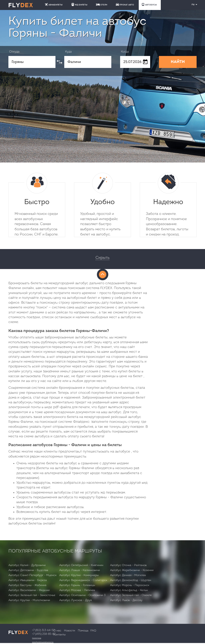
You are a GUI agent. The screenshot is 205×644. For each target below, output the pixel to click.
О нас (57, 631)
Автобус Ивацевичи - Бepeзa (28, 580)
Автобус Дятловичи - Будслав (28, 570)
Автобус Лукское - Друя (75, 600)
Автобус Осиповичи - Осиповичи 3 (82, 595)
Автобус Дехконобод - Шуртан (131, 580)
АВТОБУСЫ (149, 4)
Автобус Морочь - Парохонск (130, 585)
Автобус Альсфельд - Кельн (129, 590)
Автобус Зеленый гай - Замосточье (32, 595)
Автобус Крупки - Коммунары (79, 575)
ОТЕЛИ (102, 5)
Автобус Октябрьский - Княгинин (81, 565)
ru (193, 4)
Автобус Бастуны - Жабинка (27, 585)
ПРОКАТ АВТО (125, 4)
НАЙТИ (178, 62)
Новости (70, 631)
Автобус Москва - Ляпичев (77, 590)
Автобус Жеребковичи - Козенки (132, 570)
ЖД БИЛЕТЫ (79, 4)
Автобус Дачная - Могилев (128, 575)
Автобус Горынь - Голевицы (77, 585)
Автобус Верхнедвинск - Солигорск (83, 580)
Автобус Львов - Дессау (126, 600)
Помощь (83, 631)
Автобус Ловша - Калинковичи (80, 570)
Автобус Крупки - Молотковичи (29, 600)
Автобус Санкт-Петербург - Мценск (32, 575)
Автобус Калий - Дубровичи (27, 565)
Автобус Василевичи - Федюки (29, 590)
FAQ (93, 631)
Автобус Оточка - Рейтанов (128, 565)
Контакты (60, 635)
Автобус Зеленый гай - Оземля (131, 595)
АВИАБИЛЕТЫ (54, 4)
